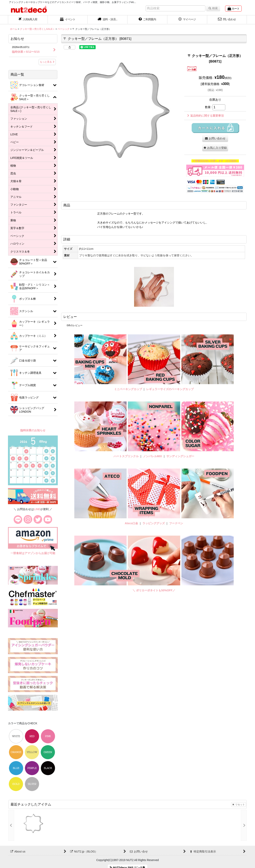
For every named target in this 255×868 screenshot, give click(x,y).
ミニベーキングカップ (128, 389)
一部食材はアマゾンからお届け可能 (33, 553)
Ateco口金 (132, 523)
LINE (37, 509)
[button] (108, 20)
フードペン (176, 523)
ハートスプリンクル (126, 456)
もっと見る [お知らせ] (47, 62)
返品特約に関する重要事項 (205, 116)
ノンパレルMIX (153, 456)
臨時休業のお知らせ (33, 430)
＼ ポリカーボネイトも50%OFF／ (154, 590)
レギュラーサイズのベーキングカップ (170, 389)
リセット (239, 805)
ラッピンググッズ (154, 523)
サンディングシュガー (180, 456)
